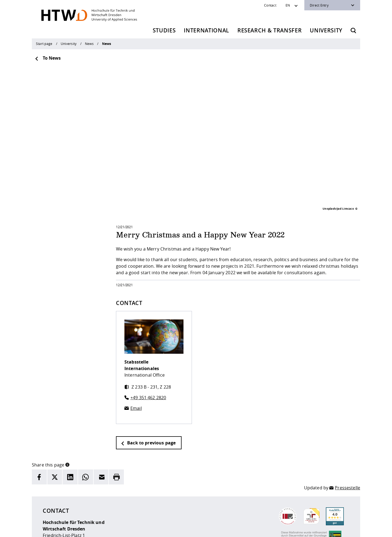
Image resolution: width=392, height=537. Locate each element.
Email (136, 340)
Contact (270, 5)
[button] (67, 396)
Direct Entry (319, 5)
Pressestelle (347, 420)
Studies (164, 30)
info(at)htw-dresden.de (81, 507)
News (89, 44)
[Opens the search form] (353, 30)
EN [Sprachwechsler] (288, 5)
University (326, 30)
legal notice (140, 529)
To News (48, 58)
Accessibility (186, 529)
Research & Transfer (270, 30)
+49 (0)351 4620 (68, 500)
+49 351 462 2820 (148, 330)
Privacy (163, 529)
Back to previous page (148, 375)
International (206, 30)
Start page (44, 44)
